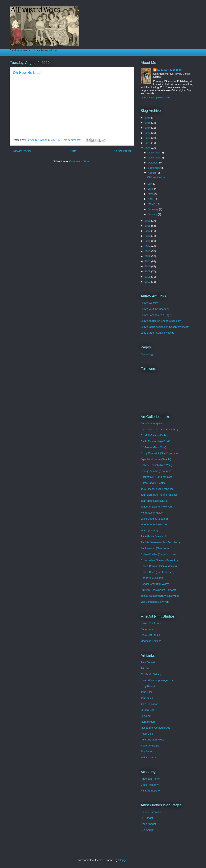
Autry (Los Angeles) (152, 423)
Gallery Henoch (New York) (156, 465)
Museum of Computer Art (155, 728)
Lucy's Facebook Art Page (156, 315)
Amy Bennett (148, 662)
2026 (148, 118)
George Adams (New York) (156, 471)
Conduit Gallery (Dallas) (154, 435)
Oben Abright (148, 824)
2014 (148, 246)
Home (73, 151)
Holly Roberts (148, 686)
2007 (148, 282)
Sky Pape (146, 751)
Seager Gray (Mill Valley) (155, 584)
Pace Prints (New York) (154, 536)
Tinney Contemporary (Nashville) (160, 596)
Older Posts (123, 151)
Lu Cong (146, 716)
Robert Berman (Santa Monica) (159, 566)
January (153, 214)
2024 (148, 128)
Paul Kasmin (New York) (155, 548)
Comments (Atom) (80, 161)
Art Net (145, 668)
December (154, 153)
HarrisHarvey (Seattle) (154, 483)
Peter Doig (147, 734)
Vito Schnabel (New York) (155, 602)
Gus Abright (147, 830)
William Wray (148, 757)
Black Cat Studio (150, 635)
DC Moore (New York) (153, 447)
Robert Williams (150, 746)
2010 (148, 266)
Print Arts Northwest (152, 740)
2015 (148, 241)
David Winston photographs (157, 680)
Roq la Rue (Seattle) (152, 578)
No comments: (73, 140)
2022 (148, 138)
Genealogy (147, 354)
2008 (148, 277)
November (154, 158)
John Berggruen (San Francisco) (160, 495)
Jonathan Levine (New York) (157, 507)
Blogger (123, 860)
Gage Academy (150, 785)
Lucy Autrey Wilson (169, 70)
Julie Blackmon (149, 704)
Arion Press (147, 629)
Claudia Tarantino (151, 812)
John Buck (147, 698)
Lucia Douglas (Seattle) (154, 519)
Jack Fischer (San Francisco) (158, 489)
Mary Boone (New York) (154, 524)
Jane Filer (146, 692)
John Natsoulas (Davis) (154, 501)
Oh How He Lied (27, 73)
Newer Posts (22, 151)
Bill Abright (147, 818)
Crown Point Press (151, 623)
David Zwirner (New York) (155, 441)
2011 (148, 261)
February (153, 209)
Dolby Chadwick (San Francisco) (160, 453)
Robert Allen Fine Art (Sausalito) (159, 560)
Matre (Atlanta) (149, 531)
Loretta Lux (147, 710)
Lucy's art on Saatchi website (158, 333)
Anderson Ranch (150, 779)
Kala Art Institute (150, 791)
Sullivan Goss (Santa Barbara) (158, 590)
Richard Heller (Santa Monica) (158, 554)
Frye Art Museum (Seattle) (156, 459)
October (153, 163)
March (152, 204)
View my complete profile (155, 98)
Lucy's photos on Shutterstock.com (161, 321)
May (151, 194)
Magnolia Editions (151, 641)
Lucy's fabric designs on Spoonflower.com (165, 327)
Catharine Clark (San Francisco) (159, 429)
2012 (148, 256)
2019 (148, 221)
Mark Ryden (148, 722)
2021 (148, 143)
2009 (148, 271)
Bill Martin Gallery (151, 674)
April (151, 199)
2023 (148, 133)
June (151, 189)
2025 (148, 123)
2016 (148, 236)
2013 (148, 251)
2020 (148, 148)
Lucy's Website (149, 303)
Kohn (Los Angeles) (152, 513)
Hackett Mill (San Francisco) (157, 477)
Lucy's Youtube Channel (155, 309)
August (152, 173)
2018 (148, 226)
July (151, 184)
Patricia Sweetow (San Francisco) (160, 542)
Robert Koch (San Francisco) (158, 572)
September (155, 168)
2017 (148, 231)
